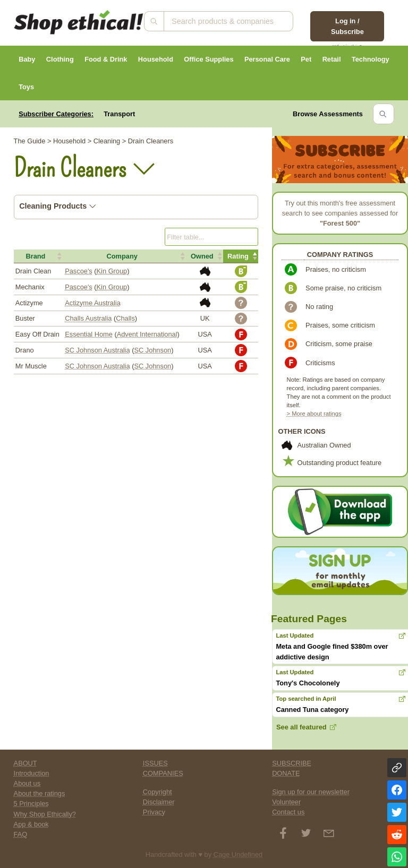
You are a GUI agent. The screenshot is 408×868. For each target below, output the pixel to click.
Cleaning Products (58, 206)
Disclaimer (159, 802)
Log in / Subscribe (347, 26)
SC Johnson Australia (97, 350)
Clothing (60, 59)
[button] (39, 256)
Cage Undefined (238, 854)
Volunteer (286, 802)
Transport (119, 114)
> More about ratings (314, 414)
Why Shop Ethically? (45, 814)
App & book (31, 824)
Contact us (288, 812)
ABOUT (25, 763)
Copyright (158, 792)
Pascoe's (79, 271)
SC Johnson (152, 350)
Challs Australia (88, 318)
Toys (26, 87)
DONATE (286, 773)
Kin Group (112, 271)
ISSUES (155, 763)
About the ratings (40, 793)
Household (156, 59)
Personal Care (267, 59)
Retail (332, 59)
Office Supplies (209, 59)
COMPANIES (163, 773)
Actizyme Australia (93, 303)
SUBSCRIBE (292, 763)
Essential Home (89, 334)
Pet (306, 59)
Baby (27, 59)
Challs (125, 318)
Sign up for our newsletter (311, 792)
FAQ (21, 834)
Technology (371, 59)
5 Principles (31, 803)
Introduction (32, 773)
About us (27, 783)
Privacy (154, 812)
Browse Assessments (328, 114)
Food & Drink (106, 59)
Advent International (147, 334)
